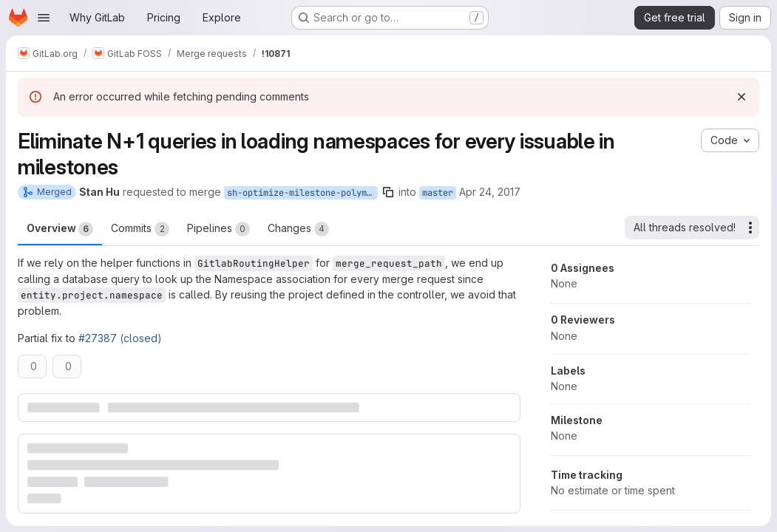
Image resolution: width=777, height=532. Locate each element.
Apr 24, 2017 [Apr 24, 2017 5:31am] (490, 192)
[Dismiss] (742, 97)
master (438, 193)
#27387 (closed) (120, 338)
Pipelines (218, 229)
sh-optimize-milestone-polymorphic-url (302, 193)
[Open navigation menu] (44, 18)
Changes (298, 229)
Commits (140, 229)
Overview (60, 229)
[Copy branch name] (388, 192)
